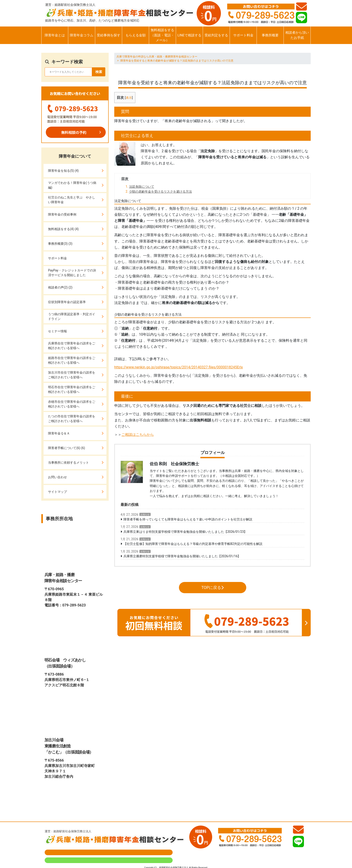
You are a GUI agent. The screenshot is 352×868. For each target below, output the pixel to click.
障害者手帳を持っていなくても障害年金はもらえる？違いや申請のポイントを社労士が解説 (188, 519)
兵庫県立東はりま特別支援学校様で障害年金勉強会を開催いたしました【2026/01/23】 (185, 532)
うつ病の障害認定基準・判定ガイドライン (72, 316)
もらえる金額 (136, 35)
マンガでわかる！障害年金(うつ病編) (72, 185)
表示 (129, 98)
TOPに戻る (212, 587)
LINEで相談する (189, 35)
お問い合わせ (57, 477)
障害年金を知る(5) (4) (63, 171)
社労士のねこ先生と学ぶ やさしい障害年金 (72, 200)
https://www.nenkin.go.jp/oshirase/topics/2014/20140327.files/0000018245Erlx (179, 367)
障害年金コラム (82, 35)
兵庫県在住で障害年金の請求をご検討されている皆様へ (72, 346)
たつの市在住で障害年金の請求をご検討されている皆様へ (72, 419)
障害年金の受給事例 (62, 214)
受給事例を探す (109, 35)
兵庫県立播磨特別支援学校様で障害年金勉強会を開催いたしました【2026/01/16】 (182, 556)
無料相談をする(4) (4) (63, 229)
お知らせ (145, 514)
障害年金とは (55, 35)
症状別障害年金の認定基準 (67, 302)
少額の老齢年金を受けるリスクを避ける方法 (161, 192)
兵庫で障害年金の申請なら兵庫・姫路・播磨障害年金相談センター (157, 57)
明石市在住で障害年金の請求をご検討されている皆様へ (72, 389)
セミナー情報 (57, 331)
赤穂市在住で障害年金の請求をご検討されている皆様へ (72, 404)
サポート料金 (243, 35)
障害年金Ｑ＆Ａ (59, 433)
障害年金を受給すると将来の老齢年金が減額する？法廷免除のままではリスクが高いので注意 (177, 61)
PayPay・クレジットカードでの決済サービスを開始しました (72, 273)
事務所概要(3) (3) (60, 244)
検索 (99, 72)
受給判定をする (216, 35)
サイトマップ (57, 492)
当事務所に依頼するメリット (68, 463)
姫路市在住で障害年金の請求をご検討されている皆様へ (72, 360)
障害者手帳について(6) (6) (67, 448)
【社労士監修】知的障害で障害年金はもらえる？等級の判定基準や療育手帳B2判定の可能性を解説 (193, 544)
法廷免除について (142, 187)
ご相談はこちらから (138, 435)
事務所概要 (270, 35)
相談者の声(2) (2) (60, 287)
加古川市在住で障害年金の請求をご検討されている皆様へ (72, 375)
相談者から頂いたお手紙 (297, 35)
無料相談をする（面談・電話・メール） (162, 35)
